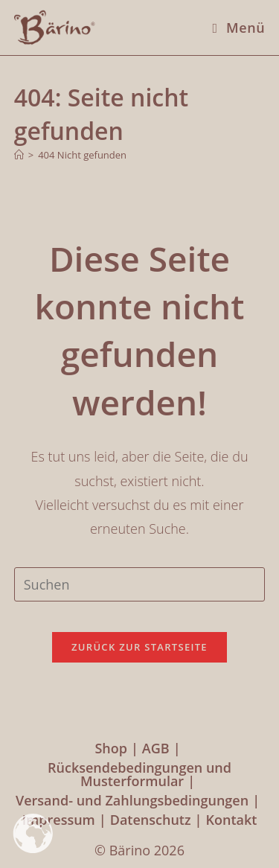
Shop (111, 748)
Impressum (59, 820)
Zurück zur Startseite (139, 647)
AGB (156, 748)
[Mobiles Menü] (234, 28)
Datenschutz (151, 820)
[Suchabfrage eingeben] (140, 584)
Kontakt (231, 820)
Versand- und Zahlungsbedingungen (132, 800)
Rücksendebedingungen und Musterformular (139, 774)
